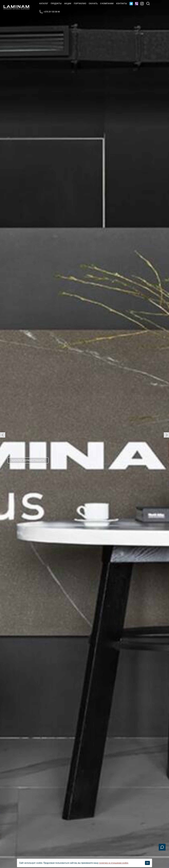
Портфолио (80, 4)
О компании (107, 4)
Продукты (56, 4)
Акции (68, 4)
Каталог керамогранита (28, 460)
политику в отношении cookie (114, 863)
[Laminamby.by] (16, 7)
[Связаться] (162, 847)
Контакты (122, 4)
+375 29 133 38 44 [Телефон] (50, 12)
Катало (44, 4)
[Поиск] (148, 4)
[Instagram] (142, 4)
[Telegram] (131, 4)
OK (147, 863)
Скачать (93, 4)
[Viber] (137, 4)
